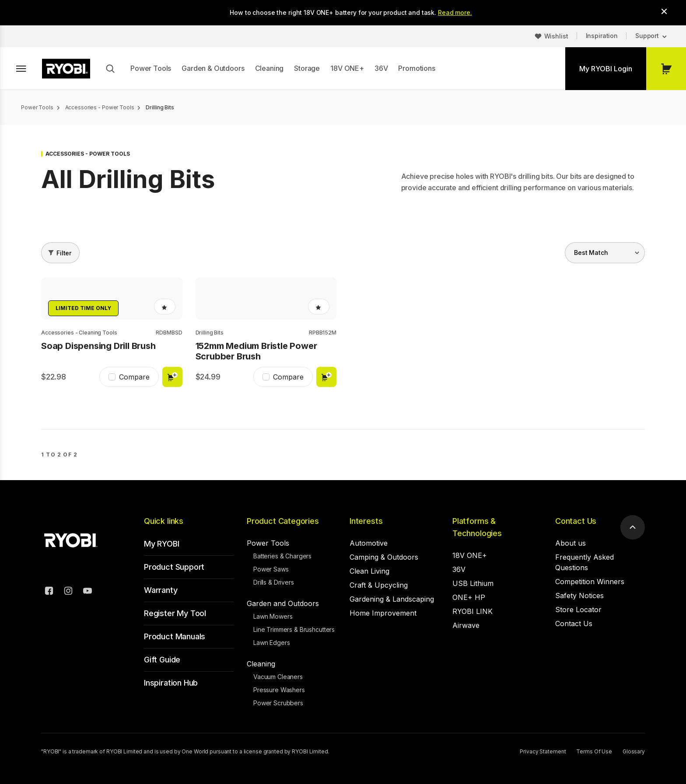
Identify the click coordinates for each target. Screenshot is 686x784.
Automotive (369, 543)
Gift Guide (162, 660)
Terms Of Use (594, 751)
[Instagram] (68, 592)
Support (647, 36)
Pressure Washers (279, 690)
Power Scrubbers (278, 703)
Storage (307, 68)
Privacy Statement (543, 751)
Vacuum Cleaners (278, 677)
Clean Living (369, 571)
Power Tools (151, 68)
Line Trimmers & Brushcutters (294, 629)
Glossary (634, 751)
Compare (134, 377)
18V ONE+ (347, 68)
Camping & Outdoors (384, 557)
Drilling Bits (210, 333)
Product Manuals (175, 636)
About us (570, 543)
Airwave (466, 625)
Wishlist (556, 36)
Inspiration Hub (171, 683)
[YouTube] (87, 592)
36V (381, 68)
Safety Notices (579, 596)
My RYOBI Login (606, 69)
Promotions (416, 68)
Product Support (174, 567)
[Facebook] (49, 592)
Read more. (455, 12)
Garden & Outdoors (213, 68)
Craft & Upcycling (379, 585)
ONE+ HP (469, 597)
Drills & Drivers (274, 582)
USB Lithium (473, 583)
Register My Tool (175, 613)
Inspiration (602, 36)
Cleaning (269, 68)
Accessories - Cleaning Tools (79, 333)
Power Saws (271, 569)
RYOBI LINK (472, 611)
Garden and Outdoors (283, 603)
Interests (366, 521)
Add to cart (172, 377)
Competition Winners (590, 582)
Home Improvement (383, 613)
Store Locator (578, 610)
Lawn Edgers (271, 643)
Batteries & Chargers (282, 556)
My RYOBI (162, 544)
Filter (64, 253)
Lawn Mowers (273, 616)
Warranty (161, 590)
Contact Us (576, 521)
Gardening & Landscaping (392, 599)
